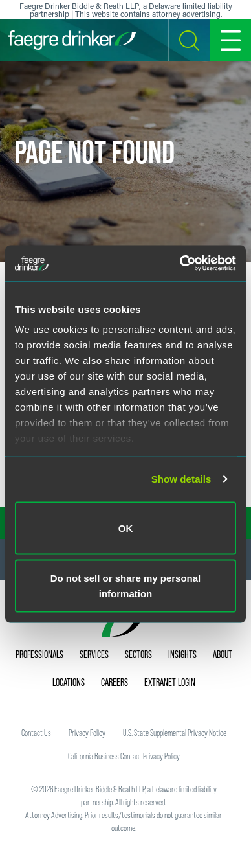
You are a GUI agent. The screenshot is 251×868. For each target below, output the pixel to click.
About (223, 654)
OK (126, 528)
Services (94, 654)
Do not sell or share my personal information (126, 586)
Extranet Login (170, 682)
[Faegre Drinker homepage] (72, 40)
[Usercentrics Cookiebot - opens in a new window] (180, 264)
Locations (69, 682)
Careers (115, 682)
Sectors (138, 654)
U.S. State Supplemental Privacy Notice (175, 733)
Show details (181, 479)
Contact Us (36, 733)
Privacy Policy (87, 733)
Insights (182, 654)
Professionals (39, 654)
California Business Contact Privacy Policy (124, 756)
